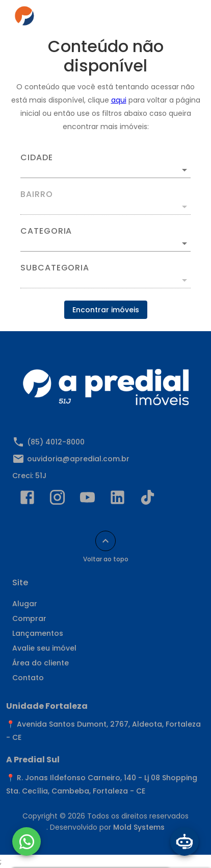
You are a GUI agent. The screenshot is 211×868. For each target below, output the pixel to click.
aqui (119, 100)
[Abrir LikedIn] (117, 500)
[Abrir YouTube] (87, 500)
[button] (106, 243)
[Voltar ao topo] (106, 541)
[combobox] (106, 166)
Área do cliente (41, 663)
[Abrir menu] (181, 18)
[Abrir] (184, 170)
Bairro (37, 194)
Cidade (37, 158)
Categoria (46, 231)
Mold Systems (139, 827)
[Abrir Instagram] (57, 500)
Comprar (29, 618)
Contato (28, 678)
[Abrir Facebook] (27, 500)
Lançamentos (38, 633)
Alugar (25, 604)
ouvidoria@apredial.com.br (78, 459)
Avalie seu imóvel (44, 648)
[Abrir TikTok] (148, 500)
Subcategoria (55, 268)
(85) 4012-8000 (56, 442)
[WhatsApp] (27, 841)
